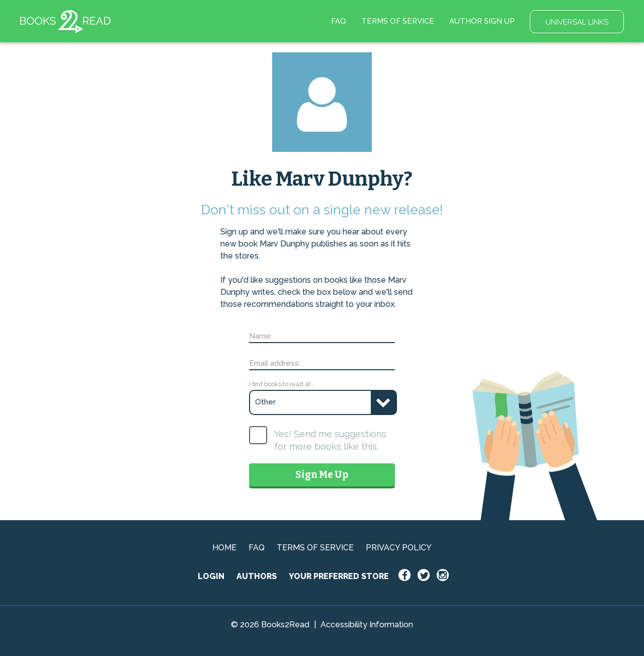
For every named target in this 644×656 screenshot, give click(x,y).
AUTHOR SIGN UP (482, 21)
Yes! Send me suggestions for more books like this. (330, 440)
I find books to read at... (282, 384)
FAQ (339, 21)
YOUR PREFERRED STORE (339, 576)
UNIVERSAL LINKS (577, 22)
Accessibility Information (367, 625)
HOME (224, 548)
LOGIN (211, 576)
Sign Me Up (322, 475)
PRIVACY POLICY (399, 548)
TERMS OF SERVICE (398, 21)
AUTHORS (257, 576)
